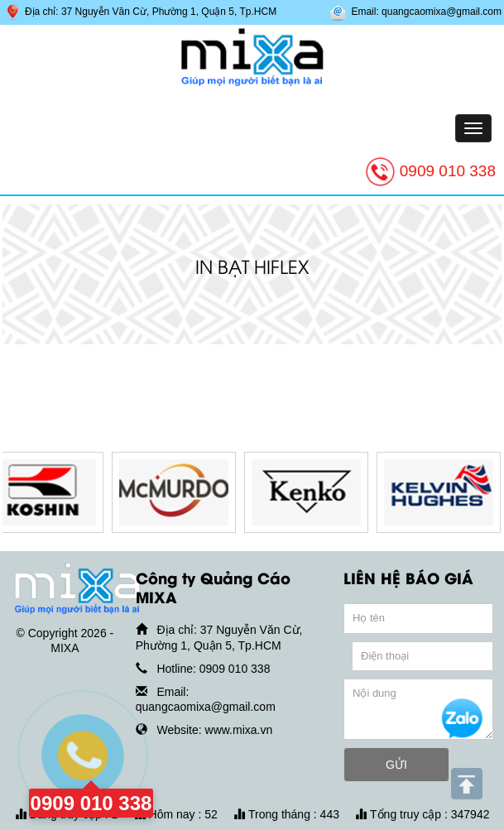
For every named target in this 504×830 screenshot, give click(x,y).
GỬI (396, 765)
